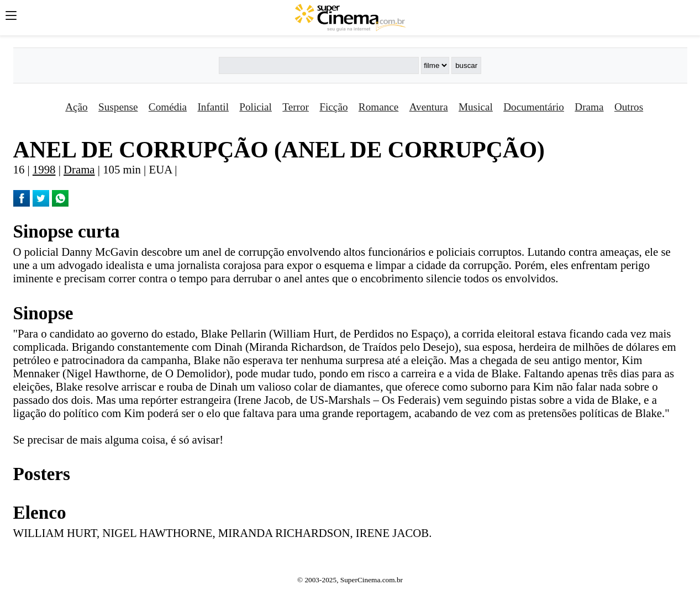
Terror (296, 107)
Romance (378, 107)
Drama (589, 107)
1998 (44, 169)
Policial (256, 107)
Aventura (429, 107)
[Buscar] (319, 65)
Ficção (333, 107)
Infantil (213, 107)
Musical (476, 107)
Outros (629, 107)
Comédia (168, 107)
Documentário (534, 107)
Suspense (118, 107)
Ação (76, 107)
